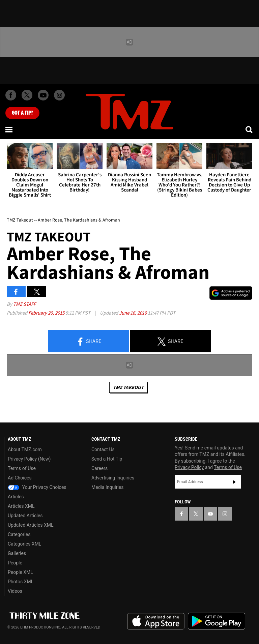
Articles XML (21, 506)
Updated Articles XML (31, 525)
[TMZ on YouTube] (210, 514)
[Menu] (9, 129)
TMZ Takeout (128, 387)
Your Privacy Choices (37, 487)
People (15, 563)
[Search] (250, 129)
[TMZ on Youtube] (43, 95)
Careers (99, 468)
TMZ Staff (24, 304)
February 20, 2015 (47, 313)
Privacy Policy (189, 467)
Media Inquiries (107, 487)
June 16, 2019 (133, 313)
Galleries (17, 553)
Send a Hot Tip (107, 459)
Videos (15, 591)
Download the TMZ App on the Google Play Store (217, 621)
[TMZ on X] (27, 95)
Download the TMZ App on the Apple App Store (156, 621)
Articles (16, 497)
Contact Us (103, 449)
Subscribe (234, 482)
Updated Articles (25, 516)
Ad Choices (20, 478)
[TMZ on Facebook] (11, 95)
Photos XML (21, 582)
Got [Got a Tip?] (22, 113)
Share (89, 342)
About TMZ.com (25, 449)
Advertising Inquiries (113, 478)
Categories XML (24, 544)
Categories (19, 534)
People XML (20, 572)
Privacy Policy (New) (29, 459)
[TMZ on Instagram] (59, 95)
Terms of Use (22, 468)
